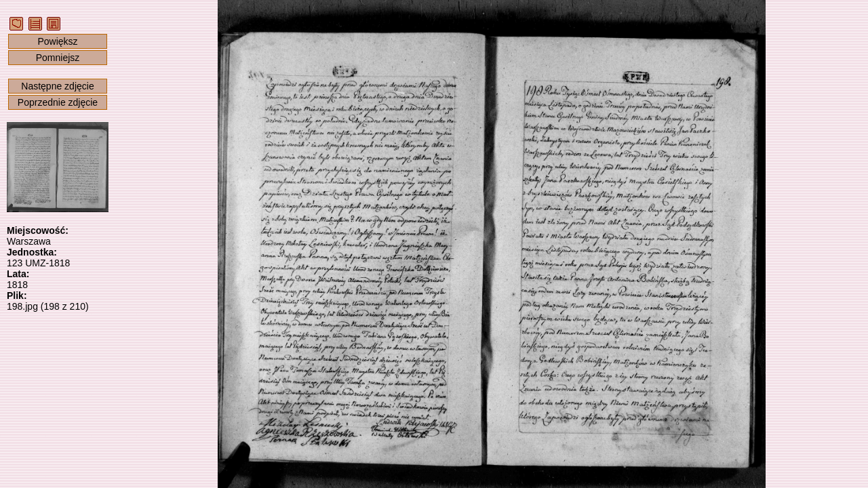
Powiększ (57, 41)
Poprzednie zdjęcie (58, 102)
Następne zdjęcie (57, 86)
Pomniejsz (58, 58)
